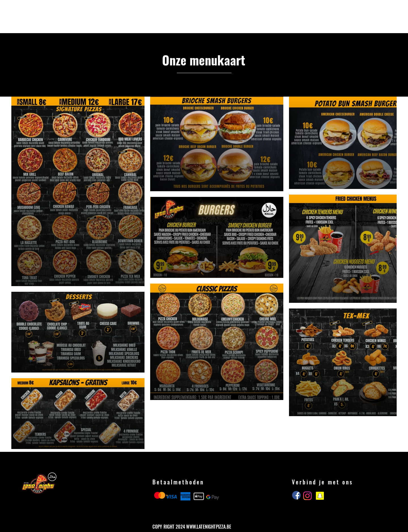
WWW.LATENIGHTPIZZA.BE (209, 527)
